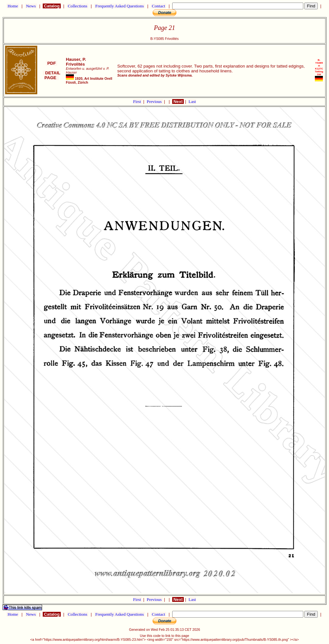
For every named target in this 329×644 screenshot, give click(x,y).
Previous (155, 101)
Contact (158, 6)
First (138, 101)
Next (178, 101)
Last (192, 101)
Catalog (52, 6)
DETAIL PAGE (52, 75)
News (31, 6)
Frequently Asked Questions (120, 6)
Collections (78, 6)
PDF (51, 63)
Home (13, 6)
